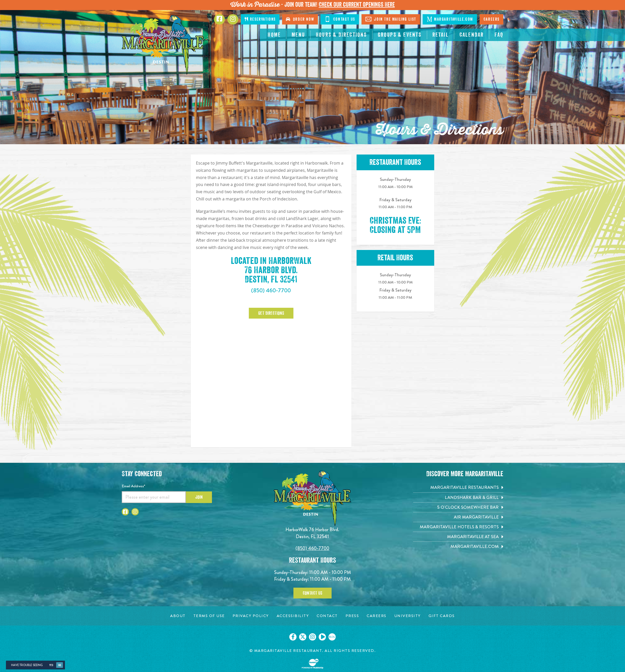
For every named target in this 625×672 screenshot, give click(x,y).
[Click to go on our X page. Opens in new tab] (303, 637)
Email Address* (133, 486)
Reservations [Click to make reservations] (260, 19)
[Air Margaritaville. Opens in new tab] (458, 517)
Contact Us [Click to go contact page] (340, 19)
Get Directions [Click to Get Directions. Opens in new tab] (271, 313)
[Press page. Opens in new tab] (352, 616)
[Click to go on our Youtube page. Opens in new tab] (322, 637)
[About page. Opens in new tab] (178, 616)
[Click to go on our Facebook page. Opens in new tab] (293, 637)
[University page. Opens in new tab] (408, 616)
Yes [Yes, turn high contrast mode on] (51, 665)
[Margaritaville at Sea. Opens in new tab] (458, 537)
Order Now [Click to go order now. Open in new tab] (300, 19)
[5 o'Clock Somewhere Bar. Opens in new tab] (458, 507)
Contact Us (313, 593)
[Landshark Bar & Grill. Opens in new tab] (458, 497)
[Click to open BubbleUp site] (313, 664)
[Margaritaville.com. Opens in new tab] (458, 546)
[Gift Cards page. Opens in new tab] (442, 616)
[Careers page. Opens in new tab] (377, 616)
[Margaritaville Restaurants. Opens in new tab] (458, 487)
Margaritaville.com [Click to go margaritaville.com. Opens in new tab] (450, 19)
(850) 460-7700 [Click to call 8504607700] (271, 290)
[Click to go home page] (163, 45)
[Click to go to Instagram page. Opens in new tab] (233, 19)
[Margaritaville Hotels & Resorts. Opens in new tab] (458, 527)
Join (199, 497)
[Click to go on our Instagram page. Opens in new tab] (313, 637)
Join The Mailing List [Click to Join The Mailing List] (391, 19)
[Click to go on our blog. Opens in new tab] (332, 637)
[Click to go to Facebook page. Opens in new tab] (219, 19)
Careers (491, 19)
